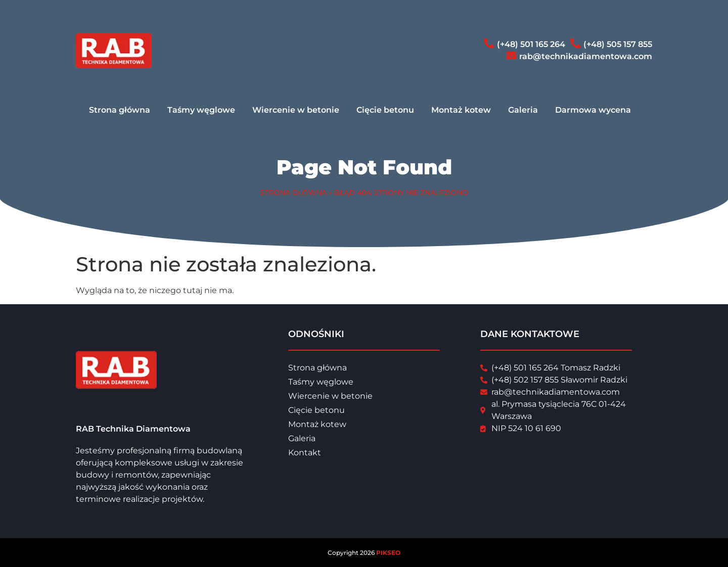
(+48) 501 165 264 (531, 44)
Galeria (523, 110)
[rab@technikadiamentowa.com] (511, 56)
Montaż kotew (461, 110)
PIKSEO (388, 553)
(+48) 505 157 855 (618, 44)
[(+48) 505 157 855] (575, 43)
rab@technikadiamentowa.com (586, 56)
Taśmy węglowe (201, 110)
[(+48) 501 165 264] (489, 43)
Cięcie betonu (385, 110)
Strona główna (120, 110)
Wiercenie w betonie (296, 110)
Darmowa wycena (593, 110)
